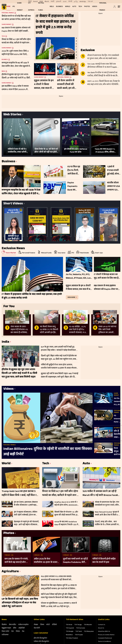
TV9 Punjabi (79, 635)
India (3, 71)
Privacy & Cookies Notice (106, 635)
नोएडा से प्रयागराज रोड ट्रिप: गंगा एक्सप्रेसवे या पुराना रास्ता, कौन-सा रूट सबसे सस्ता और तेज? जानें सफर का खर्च (104, 57)
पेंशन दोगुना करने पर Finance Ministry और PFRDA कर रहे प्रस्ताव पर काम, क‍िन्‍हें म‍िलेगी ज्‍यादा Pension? (118, 452)
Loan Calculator (41, 633)
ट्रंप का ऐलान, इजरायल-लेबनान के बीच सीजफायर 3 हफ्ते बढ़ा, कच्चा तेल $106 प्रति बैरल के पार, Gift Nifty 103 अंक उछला (26, 504)
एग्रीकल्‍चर (5, 635)
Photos (87, 7)
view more (71, 297)
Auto (74, 7)
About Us (101, 628)
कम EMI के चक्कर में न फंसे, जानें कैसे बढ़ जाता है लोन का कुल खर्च (17, 561)
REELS (52, 7)
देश (12, 632)
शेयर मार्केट (12, 625)
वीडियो (54, 625)
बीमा (15, 628)
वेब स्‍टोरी (37, 628)
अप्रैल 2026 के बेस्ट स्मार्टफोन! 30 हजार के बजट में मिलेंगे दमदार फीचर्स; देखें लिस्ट (46, 561)
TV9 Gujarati (70, 628)
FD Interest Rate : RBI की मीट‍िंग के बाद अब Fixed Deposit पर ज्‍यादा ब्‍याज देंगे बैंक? (118, 419)
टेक (23, 632)
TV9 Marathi (88, 625)
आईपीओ (22, 628)
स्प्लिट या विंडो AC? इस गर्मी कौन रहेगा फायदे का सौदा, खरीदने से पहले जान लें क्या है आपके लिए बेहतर (60, 493)
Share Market (7, 25)
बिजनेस (4, 625)
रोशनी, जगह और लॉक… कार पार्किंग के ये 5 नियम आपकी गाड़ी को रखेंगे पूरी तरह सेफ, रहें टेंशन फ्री (108, 523)
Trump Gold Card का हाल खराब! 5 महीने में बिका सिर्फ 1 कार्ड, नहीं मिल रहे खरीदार (20, 493)
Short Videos (13, 204)
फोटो (48, 625)
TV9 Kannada (81, 628)
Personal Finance (63, 77)
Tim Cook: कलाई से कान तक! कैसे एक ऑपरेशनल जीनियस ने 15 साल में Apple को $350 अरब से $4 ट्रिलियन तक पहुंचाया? (103, 66)
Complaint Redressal (105, 638)
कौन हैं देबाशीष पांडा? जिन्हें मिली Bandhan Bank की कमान (118, 434)
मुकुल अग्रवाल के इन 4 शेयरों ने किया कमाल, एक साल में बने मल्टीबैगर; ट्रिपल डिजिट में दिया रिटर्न (45, 85)
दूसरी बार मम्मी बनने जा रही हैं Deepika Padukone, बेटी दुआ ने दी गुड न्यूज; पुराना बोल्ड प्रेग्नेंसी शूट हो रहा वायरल (75, 561)
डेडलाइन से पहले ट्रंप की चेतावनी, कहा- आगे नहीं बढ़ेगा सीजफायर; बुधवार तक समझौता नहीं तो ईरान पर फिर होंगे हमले (26, 523)
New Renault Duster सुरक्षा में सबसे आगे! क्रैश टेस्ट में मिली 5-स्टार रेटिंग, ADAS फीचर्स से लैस (107, 514)
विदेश (18, 632)
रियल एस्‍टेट (5, 632)
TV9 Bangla (70, 632)
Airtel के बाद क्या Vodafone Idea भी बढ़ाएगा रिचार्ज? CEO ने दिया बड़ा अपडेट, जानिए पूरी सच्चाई (66, 523)
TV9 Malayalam (89, 632)
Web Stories (12, 115)
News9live (69, 635)
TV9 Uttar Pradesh (72, 638)
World (68, 7)
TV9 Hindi (69, 625)
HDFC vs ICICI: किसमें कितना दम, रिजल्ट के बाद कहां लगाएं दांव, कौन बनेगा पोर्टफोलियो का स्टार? (104, 83)
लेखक (36, 625)
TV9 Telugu (78, 625)
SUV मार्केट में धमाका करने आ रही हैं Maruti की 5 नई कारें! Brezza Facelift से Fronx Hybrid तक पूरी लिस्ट (101, 493)
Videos (95, 7)
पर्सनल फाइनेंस (23, 625)
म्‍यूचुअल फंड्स (6, 628)
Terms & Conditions (105, 642)
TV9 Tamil (79, 632)
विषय (42, 625)
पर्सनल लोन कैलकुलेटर (41, 642)
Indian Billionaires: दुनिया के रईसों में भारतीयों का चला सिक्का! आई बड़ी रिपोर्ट (48, 452)
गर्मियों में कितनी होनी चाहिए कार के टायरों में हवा (104, 561)
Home (8, 7)
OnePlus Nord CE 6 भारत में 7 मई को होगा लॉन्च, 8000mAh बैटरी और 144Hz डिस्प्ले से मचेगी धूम (67, 504)
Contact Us (102, 625)
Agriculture (10, 572)
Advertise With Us (104, 632)
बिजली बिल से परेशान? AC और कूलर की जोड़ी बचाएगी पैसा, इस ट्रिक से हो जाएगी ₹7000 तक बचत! (67, 514)
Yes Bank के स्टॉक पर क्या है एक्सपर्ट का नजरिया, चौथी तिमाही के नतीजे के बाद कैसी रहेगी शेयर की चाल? (103, 74)
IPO (14, 7)
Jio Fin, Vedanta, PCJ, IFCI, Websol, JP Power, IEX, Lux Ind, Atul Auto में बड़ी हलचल (118, 402)
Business (59, 7)
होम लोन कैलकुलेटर (40, 638)
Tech (80, 7)
